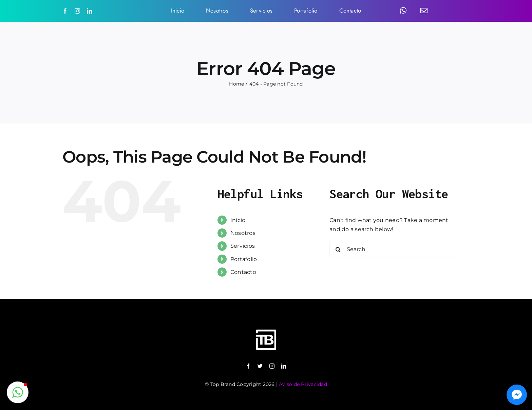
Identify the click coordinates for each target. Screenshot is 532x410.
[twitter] (260, 366)
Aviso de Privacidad (303, 384)
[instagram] (77, 11)
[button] (18, 392)
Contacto (243, 272)
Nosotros (243, 233)
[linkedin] (90, 11)
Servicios (243, 246)
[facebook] (65, 11)
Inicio (238, 220)
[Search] (338, 249)
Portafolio (244, 259)
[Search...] (394, 249)
